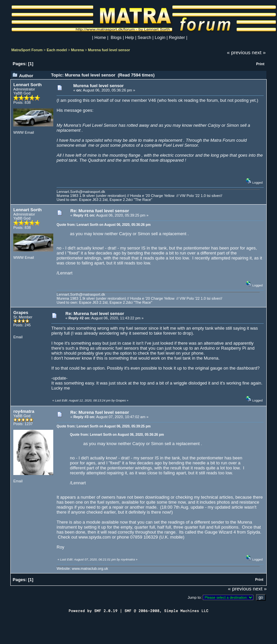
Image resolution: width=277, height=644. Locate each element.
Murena (77, 50)
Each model (57, 50)
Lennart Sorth (27, 85)
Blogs (116, 37)
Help (130, 37)
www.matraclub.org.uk (90, 568)
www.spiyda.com (95, 537)
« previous (239, 52)
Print (260, 64)
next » (259, 52)
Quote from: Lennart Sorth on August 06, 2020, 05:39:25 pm (104, 426)
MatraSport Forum (27, 50)
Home (100, 37)
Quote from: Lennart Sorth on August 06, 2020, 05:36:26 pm (104, 225)
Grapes (21, 313)
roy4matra (24, 411)
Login (160, 37)
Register (177, 37)
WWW (18, 132)
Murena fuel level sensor (109, 50)
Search (144, 37)
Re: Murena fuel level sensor (100, 211)
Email (29, 132)
